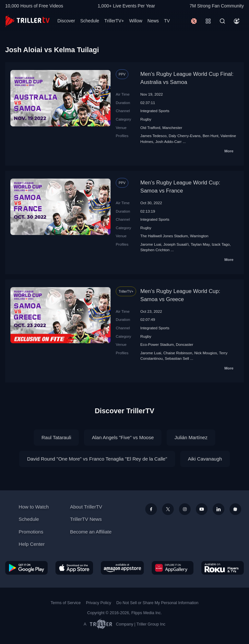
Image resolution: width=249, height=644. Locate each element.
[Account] (237, 21)
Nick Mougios (206, 353)
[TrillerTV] (27, 21)
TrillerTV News (86, 519)
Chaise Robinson (178, 353)
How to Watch (34, 507)
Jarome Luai (151, 244)
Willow (136, 21)
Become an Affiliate (91, 532)
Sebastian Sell (177, 358)
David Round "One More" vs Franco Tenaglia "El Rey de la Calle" (97, 459)
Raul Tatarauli (56, 437)
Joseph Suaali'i (176, 244)
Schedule (89, 21)
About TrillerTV (86, 507)
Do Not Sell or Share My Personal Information (157, 603)
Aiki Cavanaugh (205, 459)
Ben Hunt (211, 136)
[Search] (222, 21)
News (153, 21)
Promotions (31, 532)
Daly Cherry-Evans (184, 136)
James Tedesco (154, 136)
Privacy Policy (99, 603)
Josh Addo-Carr (168, 141)
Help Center (32, 544)
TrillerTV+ (114, 21)
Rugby (146, 119)
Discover (66, 21)
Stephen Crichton (155, 250)
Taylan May (200, 244)
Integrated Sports (155, 111)
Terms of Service (66, 603)
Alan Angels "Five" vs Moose (123, 437)
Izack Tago (221, 244)
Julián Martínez (191, 437)
